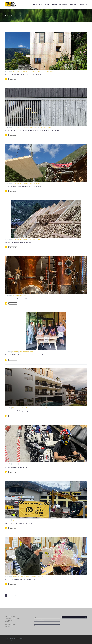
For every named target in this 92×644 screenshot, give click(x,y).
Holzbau (47, 4)
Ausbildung (15, 352)
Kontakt (82, 4)
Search (85, 617)
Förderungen (15, 71)
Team (24, 296)
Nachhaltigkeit (49, 71)
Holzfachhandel (63, 4)
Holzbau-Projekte (35, 71)
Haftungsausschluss (39, 620)
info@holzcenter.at (10, 627)
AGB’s (36, 617)
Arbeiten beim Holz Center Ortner (21, 408)
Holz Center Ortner (37, 4)
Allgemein (15, 520)
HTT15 (43, 71)
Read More (13, 79)
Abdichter (54, 4)
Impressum (37, 623)
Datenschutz (37, 626)
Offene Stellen (74, 4)
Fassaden (15, 127)
